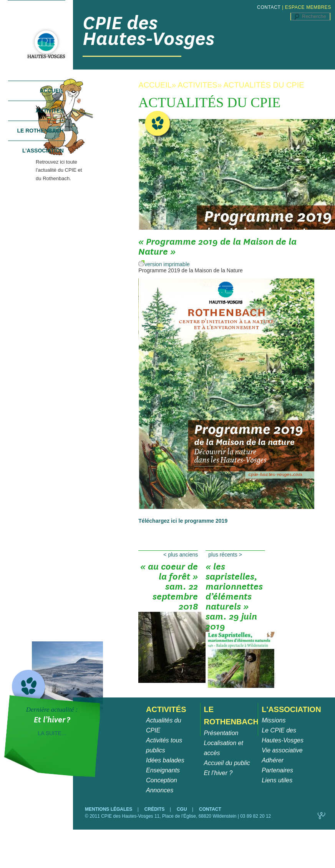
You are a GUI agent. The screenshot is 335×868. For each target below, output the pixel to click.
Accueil (52, 91)
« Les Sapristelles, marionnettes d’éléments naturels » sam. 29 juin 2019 (235, 579)
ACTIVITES (198, 85)
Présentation (221, 733)
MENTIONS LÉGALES (109, 809)
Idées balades (165, 760)
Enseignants (163, 770)
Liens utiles (277, 780)
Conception (162, 780)
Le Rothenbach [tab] (40, 131)
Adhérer (273, 760)
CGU (182, 809)
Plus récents (225, 555)
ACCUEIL (155, 85)
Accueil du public (227, 763)
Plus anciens (181, 555)
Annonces (160, 790)
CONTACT (269, 7)
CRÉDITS (155, 809)
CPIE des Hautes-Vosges (149, 31)
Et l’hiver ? (218, 773)
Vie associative (282, 750)
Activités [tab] (50, 111)
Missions (274, 720)
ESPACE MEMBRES (308, 7)
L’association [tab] (43, 151)
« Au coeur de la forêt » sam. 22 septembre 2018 (168, 579)
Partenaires (277, 770)
